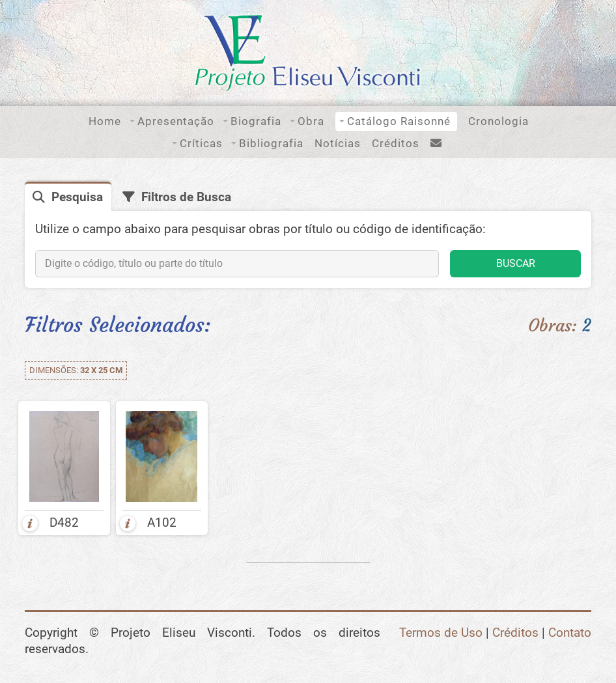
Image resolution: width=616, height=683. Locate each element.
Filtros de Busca (186, 197)
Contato (570, 633)
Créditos (396, 143)
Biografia (256, 121)
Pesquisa (77, 197)
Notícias (338, 143)
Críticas (201, 143)
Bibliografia (271, 143)
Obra (311, 121)
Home (105, 121)
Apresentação (176, 121)
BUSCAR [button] (516, 263)
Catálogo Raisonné (399, 121)
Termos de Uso (441, 633)
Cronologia (498, 121)
